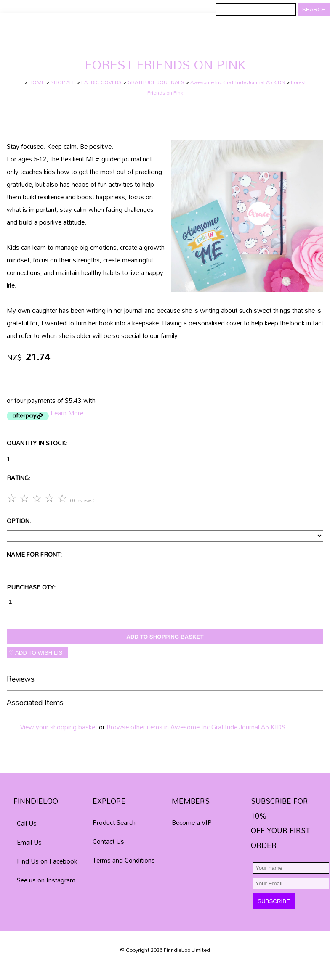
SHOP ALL (63, 82)
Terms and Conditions (124, 860)
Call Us (27, 823)
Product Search (114, 822)
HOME (37, 82)
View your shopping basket (59, 727)
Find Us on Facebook (47, 861)
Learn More (67, 413)
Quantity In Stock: (37, 443)
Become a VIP (192, 822)
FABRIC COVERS (101, 82)
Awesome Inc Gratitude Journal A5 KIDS (238, 82)
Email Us (29, 842)
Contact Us (108, 841)
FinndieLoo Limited (187, 950)
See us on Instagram (46, 880)
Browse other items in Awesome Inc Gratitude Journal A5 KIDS (196, 727)
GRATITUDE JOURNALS (156, 82)
